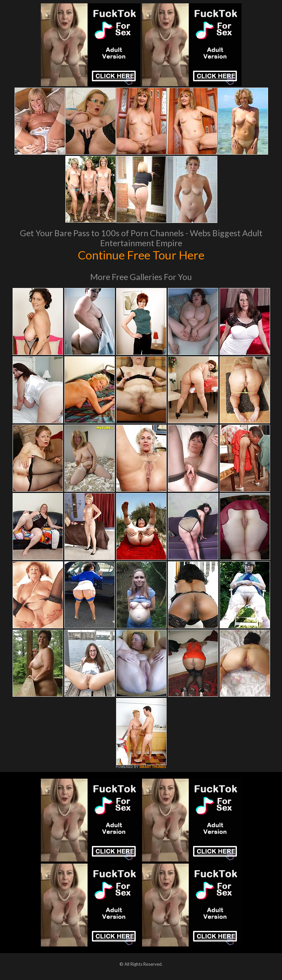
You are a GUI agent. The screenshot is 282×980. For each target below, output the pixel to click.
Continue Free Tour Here (141, 255)
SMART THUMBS (153, 767)
